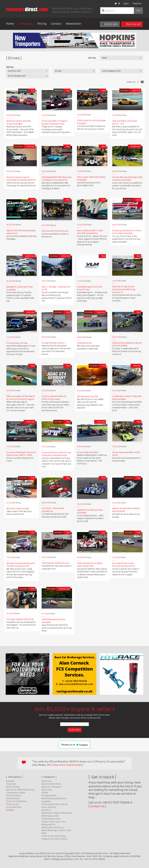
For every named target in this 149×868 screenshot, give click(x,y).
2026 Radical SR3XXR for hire (56, 563)
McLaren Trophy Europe (18, 509)
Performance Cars (51, 819)
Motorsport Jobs (50, 816)
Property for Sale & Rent (54, 839)
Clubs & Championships (54, 836)
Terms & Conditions (16, 801)
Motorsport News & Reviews (57, 813)
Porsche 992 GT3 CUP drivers (55, 231)
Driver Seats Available (88, 452)
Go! (138, 11)
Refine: (10, 67)
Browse (10, 781)
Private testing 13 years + (54, 343)
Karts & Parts (49, 807)
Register (137, 3)
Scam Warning (14, 807)
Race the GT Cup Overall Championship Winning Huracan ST (124, 290)
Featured (11, 784)
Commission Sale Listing (54, 804)
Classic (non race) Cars (53, 822)
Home (10, 24)
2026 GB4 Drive (84, 343)
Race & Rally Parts (51, 784)
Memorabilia (48, 825)
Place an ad (132, 24)
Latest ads (110, 24)
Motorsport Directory (53, 827)
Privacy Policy (14, 796)
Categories (26, 24)
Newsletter (74, 24)
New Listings (13, 787)
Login (126, 3)
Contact (56, 24)
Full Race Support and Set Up (20, 619)
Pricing (42, 24)
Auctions (46, 810)
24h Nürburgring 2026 (87, 396)
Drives (45, 793)
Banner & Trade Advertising (20, 790)
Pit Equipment (49, 796)
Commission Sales (16, 793)
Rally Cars (47, 790)
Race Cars (47, 781)
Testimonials (13, 798)
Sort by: (92, 58)
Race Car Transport (51, 787)
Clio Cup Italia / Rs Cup (17, 343)
